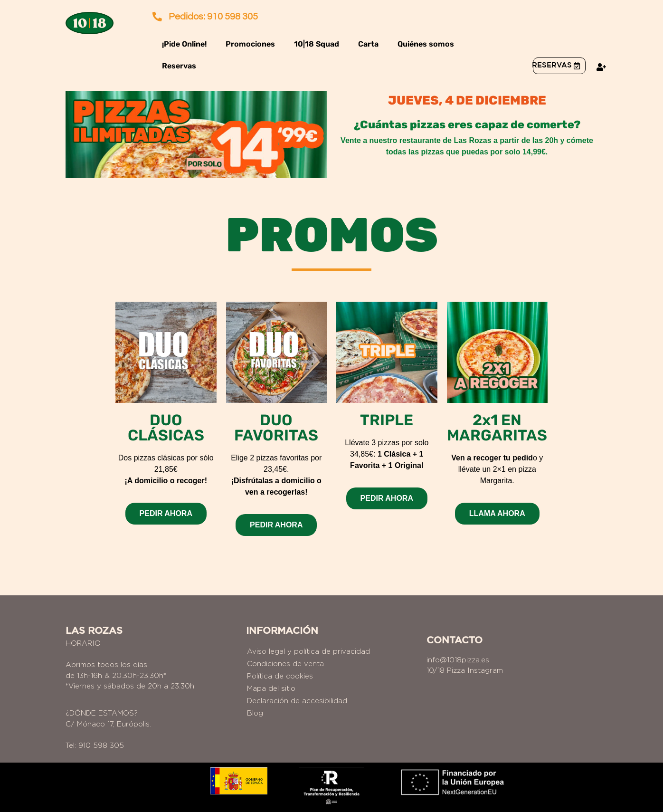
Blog (255, 713)
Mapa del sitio (271, 688)
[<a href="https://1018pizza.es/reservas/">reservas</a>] (577, 66)
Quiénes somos (426, 44)
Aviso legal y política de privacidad (308, 651)
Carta (368, 44)
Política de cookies (280, 676)
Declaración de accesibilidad (297, 701)
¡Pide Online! (184, 44)
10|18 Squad (317, 44)
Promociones (250, 44)
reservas (552, 65)
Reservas (179, 66)
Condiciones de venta (285, 664)
